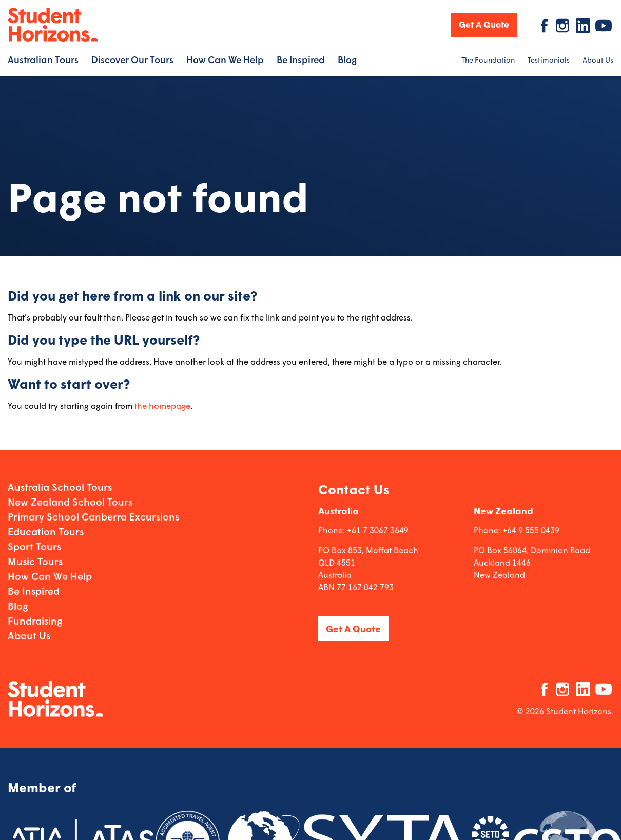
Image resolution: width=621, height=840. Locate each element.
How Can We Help (225, 59)
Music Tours (35, 560)
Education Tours (46, 531)
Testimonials (549, 60)
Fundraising (35, 620)
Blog (347, 59)
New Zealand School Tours (70, 501)
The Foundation (488, 60)
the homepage (162, 405)
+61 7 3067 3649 (378, 529)
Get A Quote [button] (484, 24)
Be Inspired (301, 59)
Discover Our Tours (132, 59)
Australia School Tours (60, 486)
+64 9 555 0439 (531, 529)
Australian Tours (43, 59)
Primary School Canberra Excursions (93, 516)
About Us (598, 60)
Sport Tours (34, 545)
